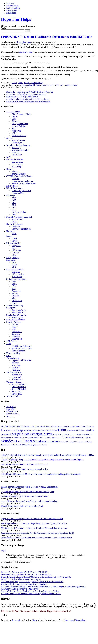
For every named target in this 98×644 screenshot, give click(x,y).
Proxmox (16, 364)
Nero (14, 330)
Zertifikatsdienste (19, 137)
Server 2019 (17, 395)
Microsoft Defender (20, 151)
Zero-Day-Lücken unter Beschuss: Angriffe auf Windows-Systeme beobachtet (34, 525)
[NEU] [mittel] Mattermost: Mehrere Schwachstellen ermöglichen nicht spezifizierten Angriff (41, 475)
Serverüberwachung (15, 307)
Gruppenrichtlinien (20, 125)
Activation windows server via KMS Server (20, 590)
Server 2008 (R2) (19, 388)
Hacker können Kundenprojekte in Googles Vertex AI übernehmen (29, 488)
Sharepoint (11, 309)
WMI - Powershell (17, 446)
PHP (14, 290)
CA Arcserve (17, 165)
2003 (14, 199)
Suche (4, 28)
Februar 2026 (12, 413)
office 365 (83, 432)
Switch (15, 223)
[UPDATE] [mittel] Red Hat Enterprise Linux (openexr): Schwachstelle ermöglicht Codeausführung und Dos (47, 456)
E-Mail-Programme (15, 189)
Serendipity (17, 621)
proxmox (45, 86)
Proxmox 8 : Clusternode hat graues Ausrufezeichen (28, 103)
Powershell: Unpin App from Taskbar (22, 98)
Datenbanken (12, 187)
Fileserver (16, 122)
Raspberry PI (17, 318)
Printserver (16, 132)
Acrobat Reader (18, 142)
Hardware (16, 228)
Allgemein (16, 247)
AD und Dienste (13, 113)
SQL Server (11, 342)
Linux (20, 84)
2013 (14, 206)
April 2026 (11, 408)
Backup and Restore (15, 161)
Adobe (9, 139)
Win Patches (17, 278)
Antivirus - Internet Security (18, 146)
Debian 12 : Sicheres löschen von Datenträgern (26, 95)
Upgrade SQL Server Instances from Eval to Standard (24, 585)
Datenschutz (12, 10)
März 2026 (11, 410)
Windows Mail (18, 194)
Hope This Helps (16, 19)
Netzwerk (10, 261)
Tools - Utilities (13, 354)
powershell (6, 435)
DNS (14, 120)
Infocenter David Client (22, 350)
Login (4, 552)
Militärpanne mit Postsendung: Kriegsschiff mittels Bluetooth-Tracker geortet (34, 529)
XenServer (16, 371)
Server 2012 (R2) (19, 390)
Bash (14, 283)
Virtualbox (16, 366)
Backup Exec (17, 163)
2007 (14, 201)
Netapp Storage (13, 259)
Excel (14, 249)
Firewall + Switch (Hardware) (19, 218)
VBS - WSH (17, 302)
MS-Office (71, 432)
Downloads (11, 13)
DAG (14, 211)
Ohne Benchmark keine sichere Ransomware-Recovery (25, 498)
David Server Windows (21, 347)
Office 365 (16, 252)
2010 (14, 204)
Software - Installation (21, 230)
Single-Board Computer (16, 316)
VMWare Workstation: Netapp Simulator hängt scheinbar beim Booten (31, 595)
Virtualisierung (37, 84)
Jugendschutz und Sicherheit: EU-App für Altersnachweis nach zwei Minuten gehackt (37, 534)
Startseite (10, 3)
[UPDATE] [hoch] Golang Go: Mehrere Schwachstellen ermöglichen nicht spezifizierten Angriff (42, 461)
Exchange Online (19, 213)
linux (38, 86)
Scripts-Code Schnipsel (16, 280)
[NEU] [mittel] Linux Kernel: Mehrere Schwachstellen (24, 466)
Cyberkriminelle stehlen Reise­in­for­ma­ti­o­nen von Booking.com (28, 493)
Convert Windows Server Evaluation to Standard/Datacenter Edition (30, 592)
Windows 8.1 (17, 381)
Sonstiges (16, 335)
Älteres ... (10, 417)
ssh (58, 86)
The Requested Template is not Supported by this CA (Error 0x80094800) (32, 583)
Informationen (12, 6)
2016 (14, 208)
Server (27, 84)
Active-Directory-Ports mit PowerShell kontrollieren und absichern (30, 502)
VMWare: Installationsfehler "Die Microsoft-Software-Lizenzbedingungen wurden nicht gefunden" (43, 588)
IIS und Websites (19, 127)
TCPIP (15, 266)
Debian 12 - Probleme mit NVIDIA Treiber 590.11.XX (30, 93)
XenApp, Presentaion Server (24, 185)
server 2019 (89, 436)
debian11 (31, 86)
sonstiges (16, 153)
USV (8, 357)
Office (78, 432)
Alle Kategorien (13, 397)
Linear (35, 621)
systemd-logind (26, 52)
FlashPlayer (17, 144)
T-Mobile (16, 338)
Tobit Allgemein (19, 352)
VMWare (16, 180)
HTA (14, 287)
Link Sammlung (13, 8)
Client (14, 84)
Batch (14, 285)
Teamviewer (17, 340)
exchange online (29, 432)
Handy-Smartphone (15, 225)
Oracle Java (17, 333)
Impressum (69, 621)
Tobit (9, 345)
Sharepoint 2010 (19, 311)
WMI (14, 304)
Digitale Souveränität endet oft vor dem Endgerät (22, 507)
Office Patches (18, 275)
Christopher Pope (23, 42)
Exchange (11, 197)
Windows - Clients (14, 373)
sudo (62, 86)
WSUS (15, 134)
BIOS (14, 235)
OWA (14, 216)
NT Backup (17, 168)
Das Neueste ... (13, 415)
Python (15, 295)
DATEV (15, 326)
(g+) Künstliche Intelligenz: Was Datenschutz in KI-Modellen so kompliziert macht (36, 539)
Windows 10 (17, 376)
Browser (10, 170)
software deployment (20, 439)
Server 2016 (17, 393)
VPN (14, 268)
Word (14, 256)
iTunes (14, 328)
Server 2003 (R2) (19, 385)
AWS (9, 158)
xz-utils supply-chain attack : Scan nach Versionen (28, 100)
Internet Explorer (19, 175)
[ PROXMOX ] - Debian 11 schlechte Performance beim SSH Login (47, 37)
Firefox (15, 173)
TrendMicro (17, 156)
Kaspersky (16, 149)
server (53, 86)
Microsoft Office (13, 244)
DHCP (14, 118)
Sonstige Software (14, 323)
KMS (14, 130)
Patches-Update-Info (15, 271)
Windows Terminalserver (22, 182)
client (24, 86)
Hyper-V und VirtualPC (22, 362)
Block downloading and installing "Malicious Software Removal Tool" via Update (36, 578)
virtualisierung (71, 86)
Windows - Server (14, 383)
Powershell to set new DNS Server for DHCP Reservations (26, 576)
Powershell (16, 292)
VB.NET (15, 297)
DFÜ (14, 263)
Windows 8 (16, 378)
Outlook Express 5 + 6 (21, 192)
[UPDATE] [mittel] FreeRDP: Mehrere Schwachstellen (24, 470)
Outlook (15, 254)
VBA (14, 299)
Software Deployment (16, 321)
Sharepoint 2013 (19, 314)
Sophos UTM (17, 220)
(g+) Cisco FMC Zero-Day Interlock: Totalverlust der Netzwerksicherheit (32, 520)
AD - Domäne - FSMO (21, 115)
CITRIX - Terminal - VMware (19, 177)
